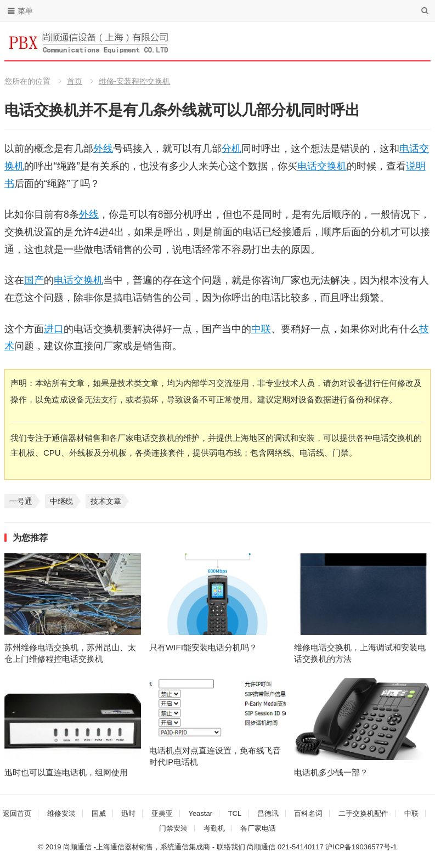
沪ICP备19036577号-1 (361, 847)
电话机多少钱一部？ (331, 772)
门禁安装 (173, 828)
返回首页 (17, 813)
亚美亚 (162, 813)
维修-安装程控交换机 (135, 81)
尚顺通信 (261, 847)
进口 (54, 329)
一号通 (21, 501)
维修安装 (61, 813)
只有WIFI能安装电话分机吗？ (203, 647)
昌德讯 (268, 813)
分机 (231, 149)
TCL (235, 813)
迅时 (128, 813)
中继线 (61, 501)
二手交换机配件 (363, 813)
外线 (103, 149)
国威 (99, 813)
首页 (75, 81)
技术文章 (106, 501)
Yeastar (200, 813)
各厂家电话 (258, 828)
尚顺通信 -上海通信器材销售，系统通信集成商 (137, 847)
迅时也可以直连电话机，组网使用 (66, 772)
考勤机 (214, 828)
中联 (261, 329)
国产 (34, 280)
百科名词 (308, 813)
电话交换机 (322, 166)
